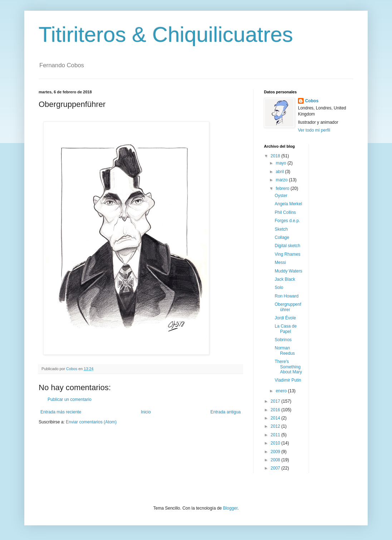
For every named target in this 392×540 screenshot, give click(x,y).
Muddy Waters (288, 271)
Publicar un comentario (70, 399)
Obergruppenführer (288, 307)
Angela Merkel (288, 204)
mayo (282, 163)
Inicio (146, 412)
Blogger (230, 508)
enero (282, 391)
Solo (279, 288)
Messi (280, 262)
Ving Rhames (288, 254)
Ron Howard (287, 296)
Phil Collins (285, 212)
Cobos (312, 101)
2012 (276, 426)
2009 (276, 452)
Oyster (281, 196)
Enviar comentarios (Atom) (91, 422)
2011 (276, 435)
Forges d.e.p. (287, 221)
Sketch (281, 229)
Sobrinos (283, 340)
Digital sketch (287, 246)
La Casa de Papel (286, 329)
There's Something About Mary (288, 367)
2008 (276, 460)
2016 (276, 410)
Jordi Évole (285, 318)
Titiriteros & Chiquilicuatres (166, 35)
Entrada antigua (226, 412)
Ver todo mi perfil (314, 130)
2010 (276, 443)
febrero (283, 188)
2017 (276, 401)
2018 (276, 156)
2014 (276, 418)
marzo (282, 180)
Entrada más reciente (61, 412)
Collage (282, 237)
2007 (276, 468)
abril (280, 172)
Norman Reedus (285, 350)
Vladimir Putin (288, 380)
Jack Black (285, 279)
